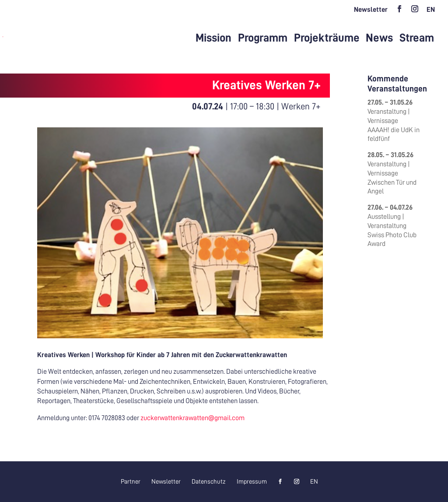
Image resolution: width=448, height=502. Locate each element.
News (379, 38)
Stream (417, 38)
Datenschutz (209, 481)
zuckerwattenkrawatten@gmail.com (192, 418)
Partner (131, 481)
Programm (263, 38)
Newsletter (371, 10)
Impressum (252, 481)
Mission (213, 38)
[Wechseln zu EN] (431, 12)
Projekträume (327, 38)
